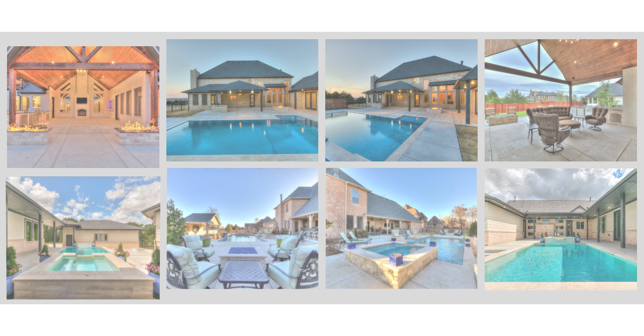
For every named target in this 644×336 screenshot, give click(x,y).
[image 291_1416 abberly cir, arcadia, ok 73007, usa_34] (246, 104)
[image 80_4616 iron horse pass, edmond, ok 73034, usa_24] (246, 233)
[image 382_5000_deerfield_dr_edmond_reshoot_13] (564, 104)
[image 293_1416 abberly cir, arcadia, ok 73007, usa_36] (405, 104)
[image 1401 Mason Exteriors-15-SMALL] (87, 240)
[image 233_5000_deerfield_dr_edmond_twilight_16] (87, 111)
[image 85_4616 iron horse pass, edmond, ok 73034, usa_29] (405, 233)
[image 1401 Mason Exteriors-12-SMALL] (564, 233)
